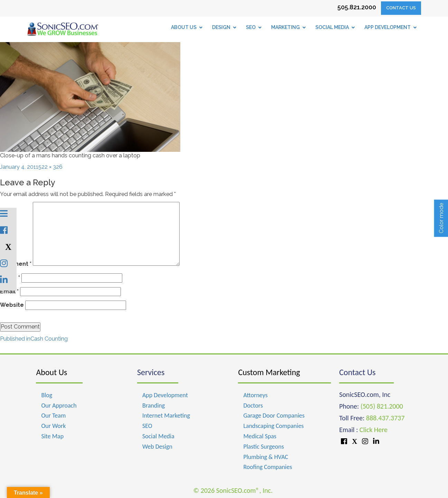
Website (12, 305)
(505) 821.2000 (382, 406)
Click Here (374, 430)
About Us (51, 372)
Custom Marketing (269, 372)
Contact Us (401, 8)
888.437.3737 (385, 418)
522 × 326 (50, 167)
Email (9, 291)
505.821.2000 (357, 7)
